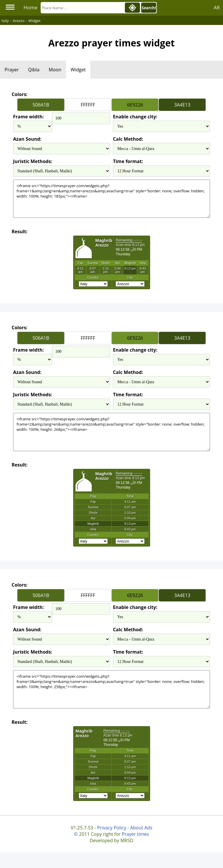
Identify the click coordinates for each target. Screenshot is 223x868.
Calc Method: (128, 139)
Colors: (20, 94)
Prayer (12, 70)
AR (217, 7)
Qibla (34, 70)
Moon (55, 70)
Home (30, 7)
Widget (78, 70)
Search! (149, 8)
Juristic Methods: (33, 161)
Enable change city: (135, 117)
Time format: (128, 161)
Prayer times (135, 834)
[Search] (82, 8)
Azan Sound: (27, 139)
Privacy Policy (111, 828)
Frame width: (28, 117)
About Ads (141, 828)
